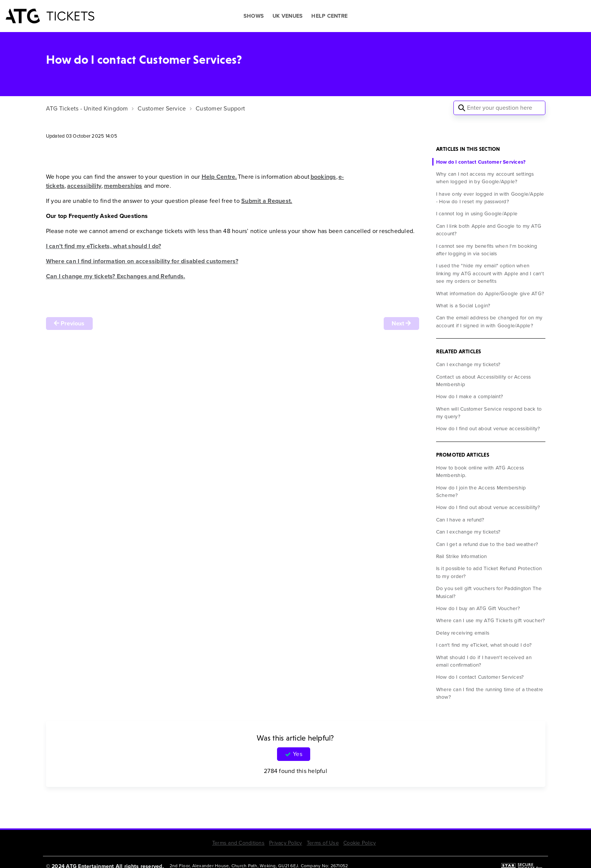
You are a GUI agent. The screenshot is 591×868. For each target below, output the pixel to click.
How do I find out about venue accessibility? (488, 428)
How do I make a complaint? (470, 396)
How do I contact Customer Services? (481, 162)
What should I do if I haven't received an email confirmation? (484, 661)
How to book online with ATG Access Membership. (480, 471)
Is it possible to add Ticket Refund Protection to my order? (489, 572)
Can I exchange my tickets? (468, 364)
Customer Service (162, 108)
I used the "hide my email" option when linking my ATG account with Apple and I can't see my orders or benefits (490, 273)
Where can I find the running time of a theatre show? (490, 693)
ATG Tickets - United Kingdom (87, 108)
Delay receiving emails (463, 633)
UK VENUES (288, 16)
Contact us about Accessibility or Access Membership (484, 380)
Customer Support (220, 108)
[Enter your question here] (499, 108)
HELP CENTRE (329, 16)
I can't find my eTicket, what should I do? (484, 645)
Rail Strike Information (462, 556)
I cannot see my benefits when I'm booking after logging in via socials (487, 250)
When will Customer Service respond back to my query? (489, 413)
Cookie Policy (360, 843)
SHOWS (254, 16)
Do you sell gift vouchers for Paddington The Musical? (489, 592)
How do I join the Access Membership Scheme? (481, 491)
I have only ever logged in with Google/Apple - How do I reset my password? (490, 198)
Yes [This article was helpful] (297, 754)
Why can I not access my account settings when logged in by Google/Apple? (485, 178)
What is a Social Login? (463, 305)
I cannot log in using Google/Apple (477, 213)
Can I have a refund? (460, 520)
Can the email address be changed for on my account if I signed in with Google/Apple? (489, 321)
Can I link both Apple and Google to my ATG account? (489, 230)
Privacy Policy (286, 843)
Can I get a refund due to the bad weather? (487, 544)
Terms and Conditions (238, 843)
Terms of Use (323, 843)
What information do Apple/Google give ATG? (490, 293)
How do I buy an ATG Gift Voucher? (478, 608)
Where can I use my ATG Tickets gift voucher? (491, 620)
